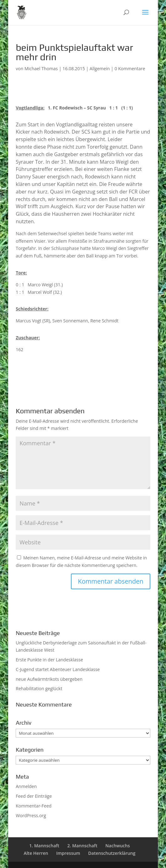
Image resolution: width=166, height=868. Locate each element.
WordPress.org (31, 815)
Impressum (68, 853)
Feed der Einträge (34, 796)
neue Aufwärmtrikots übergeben (49, 679)
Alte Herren (36, 853)
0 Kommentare (130, 69)
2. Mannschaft (83, 846)
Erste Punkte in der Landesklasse (49, 660)
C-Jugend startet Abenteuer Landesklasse (58, 669)
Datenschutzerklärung (112, 853)
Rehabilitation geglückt (39, 688)
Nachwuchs (118, 846)
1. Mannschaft (44, 846)
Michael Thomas (41, 69)
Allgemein (100, 69)
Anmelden (26, 786)
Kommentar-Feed (34, 806)
